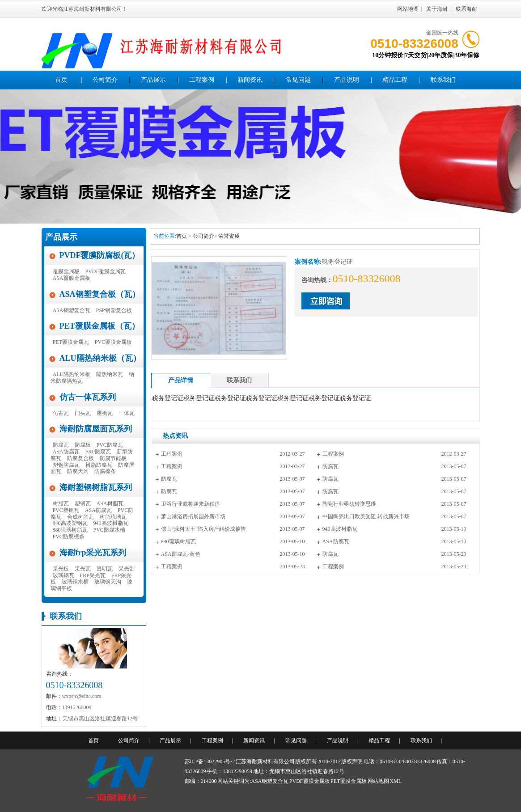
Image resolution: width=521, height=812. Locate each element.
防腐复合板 (80, 458)
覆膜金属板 (66, 271)
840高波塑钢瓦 (70, 523)
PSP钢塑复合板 (114, 310)
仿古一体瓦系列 (88, 397)
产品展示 (153, 80)
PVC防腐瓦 (110, 445)
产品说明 (347, 80)
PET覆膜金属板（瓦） (100, 326)
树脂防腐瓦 (99, 465)
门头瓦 (83, 413)
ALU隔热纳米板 (72, 374)
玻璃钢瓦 (64, 575)
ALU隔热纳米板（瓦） (100, 358)
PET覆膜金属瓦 (71, 342)
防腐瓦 (61, 445)
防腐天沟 (78, 471)
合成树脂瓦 (80, 517)
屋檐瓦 (105, 413)
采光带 (127, 569)
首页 (61, 80)
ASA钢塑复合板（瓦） (100, 294)
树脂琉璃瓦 (113, 517)
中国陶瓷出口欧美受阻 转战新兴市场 (366, 516)
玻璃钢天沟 (108, 582)
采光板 (61, 569)
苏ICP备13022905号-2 (210, 761)
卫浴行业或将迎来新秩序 (191, 504)
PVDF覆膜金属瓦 (106, 271)
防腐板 (83, 445)
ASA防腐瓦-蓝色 (181, 554)
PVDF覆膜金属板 (310, 781)
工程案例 (202, 80)
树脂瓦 (61, 503)
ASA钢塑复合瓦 (72, 310)
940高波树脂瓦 (111, 523)
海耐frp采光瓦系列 (93, 553)
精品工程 (395, 80)
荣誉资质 (229, 236)
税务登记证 (168, 398)
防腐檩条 (105, 471)
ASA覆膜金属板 (72, 278)
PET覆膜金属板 (349, 781)
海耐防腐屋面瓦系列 (96, 429)
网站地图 (408, 9)
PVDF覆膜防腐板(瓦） (100, 255)
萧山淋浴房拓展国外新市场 (193, 516)
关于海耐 (437, 9)
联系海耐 (466, 9)
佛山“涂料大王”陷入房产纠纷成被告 (204, 529)
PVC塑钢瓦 (66, 510)
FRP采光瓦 (93, 575)
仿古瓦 (61, 413)
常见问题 (298, 80)
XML (396, 781)
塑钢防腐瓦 (66, 465)
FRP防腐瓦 (98, 452)
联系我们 (443, 80)
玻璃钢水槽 (75, 582)
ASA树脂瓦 (110, 503)
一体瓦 (127, 413)
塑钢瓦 (83, 503)
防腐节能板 (113, 458)
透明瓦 (105, 569)
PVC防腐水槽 (109, 530)
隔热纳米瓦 (110, 374)
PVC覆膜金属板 (113, 342)
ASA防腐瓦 (66, 452)
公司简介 (105, 80)
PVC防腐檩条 (69, 537)
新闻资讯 (250, 80)
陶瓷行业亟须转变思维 (349, 504)
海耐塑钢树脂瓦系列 (96, 487)
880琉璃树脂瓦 (70, 530)
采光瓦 (83, 569)
